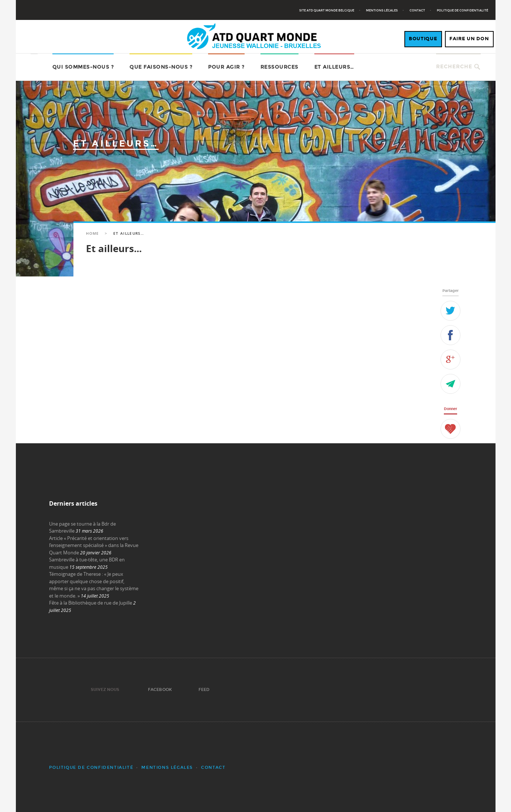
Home (92, 233)
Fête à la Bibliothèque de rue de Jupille (91, 603)
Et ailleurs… (334, 67)
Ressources (279, 67)
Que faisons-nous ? (161, 67)
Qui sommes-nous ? (83, 67)
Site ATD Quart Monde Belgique (327, 10)
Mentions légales (382, 10)
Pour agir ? (226, 67)
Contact (417, 10)
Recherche (454, 67)
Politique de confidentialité (462, 10)
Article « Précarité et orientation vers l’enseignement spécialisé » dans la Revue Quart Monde (94, 545)
